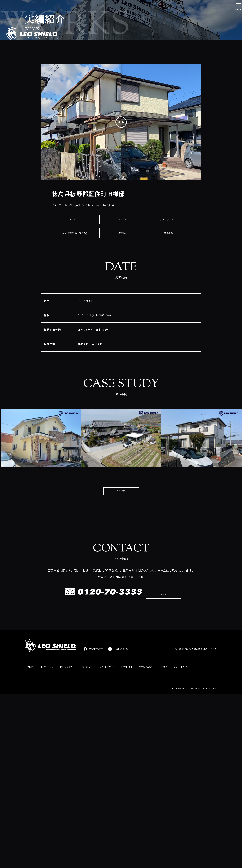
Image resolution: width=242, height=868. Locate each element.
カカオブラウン (168, 284)
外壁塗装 (121, 297)
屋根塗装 (168, 297)
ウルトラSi (121, 284)
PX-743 (74, 284)
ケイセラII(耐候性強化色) (74, 297)
